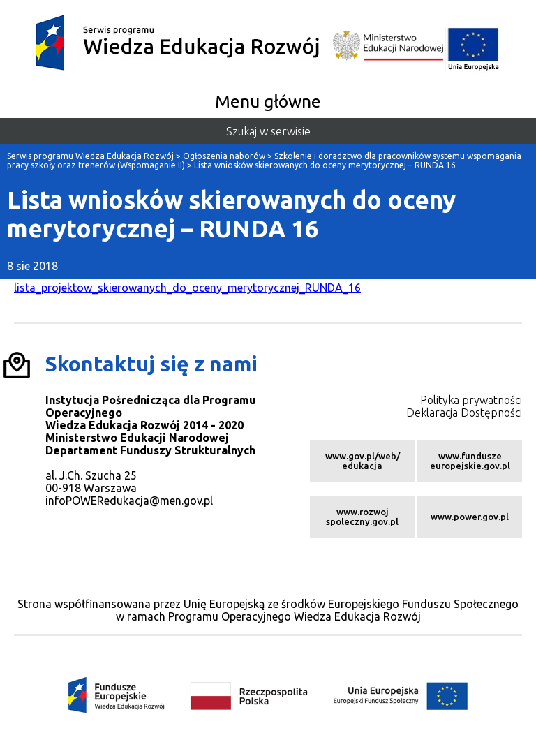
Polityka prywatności (471, 400)
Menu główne (268, 101)
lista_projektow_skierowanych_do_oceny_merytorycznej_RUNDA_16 (187, 288)
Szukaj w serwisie (268, 131)
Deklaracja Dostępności (464, 413)
